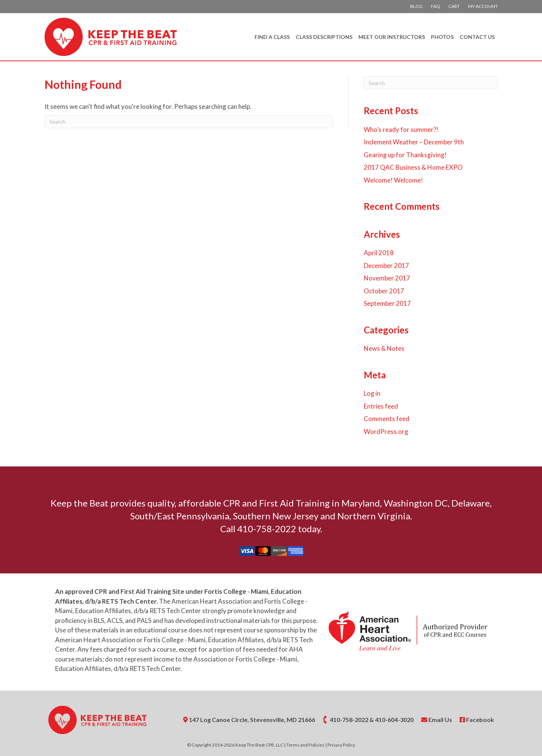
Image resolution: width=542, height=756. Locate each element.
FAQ (435, 6)
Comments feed (387, 419)
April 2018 (379, 253)
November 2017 (387, 278)
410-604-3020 (394, 720)
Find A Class (272, 37)
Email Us (437, 720)
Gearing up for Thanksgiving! (405, 155)
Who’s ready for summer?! (401, 129)
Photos (442, 37)
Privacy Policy (341, 745)
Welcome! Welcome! (393, 180)
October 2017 (384, 291)
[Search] (189, 122)
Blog (416, 6)
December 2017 (386, 266)
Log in (372, 393)
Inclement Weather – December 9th (414, 142)
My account (483, 6)
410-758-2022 (349, 720)
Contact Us (477, 37)
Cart (454, 6)
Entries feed (381, 406)
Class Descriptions (324, 37)
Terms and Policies (305, 745)
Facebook (477, 720)
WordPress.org (386, 431)
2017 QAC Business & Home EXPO (413, 167)
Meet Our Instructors (392, 37)
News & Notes (384, 348)
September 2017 (387, 303)
